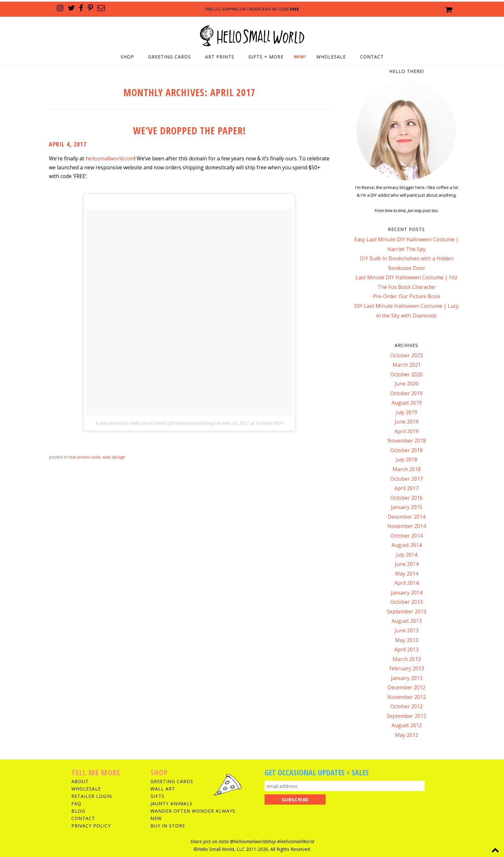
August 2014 (407, 545)
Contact (372, 57)
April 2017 (406, 488)
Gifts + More (266, 57)
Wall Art (163, 789)
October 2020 (406, 374)
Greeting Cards (170, 57)
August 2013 (407, 621)
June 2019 (407, 422)
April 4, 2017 (68, 144)
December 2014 (406, 517)
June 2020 (407, 384)
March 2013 (407, 659)
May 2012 (407, 735)
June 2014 (407, 564)
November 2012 (407, 697)
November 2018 (407, 441)
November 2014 (407, 526)
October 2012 (406, 706)
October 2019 (406, 393)
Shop (127, 57)
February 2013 (407, 668)
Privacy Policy (91, 826)
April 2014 (406, 583)
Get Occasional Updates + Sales (317, 772)
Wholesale (331, 57)
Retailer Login (92, 796)
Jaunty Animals (171, 803)
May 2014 (407, 574)
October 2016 (406, 498)
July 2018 (406, 460)
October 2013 (406, 602)
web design (114, 457)
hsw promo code (84, 457)
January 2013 (407, 678)
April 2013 (406, 649)
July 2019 (406, 412)
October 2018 (406, 450)
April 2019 (406, 431)
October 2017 (406, 479)
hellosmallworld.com (110, 158)
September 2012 (406, 716)
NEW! (300, 57)
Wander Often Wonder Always (193, 811)
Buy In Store (168, 826)
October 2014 (406, 536)
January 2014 (407, 593)
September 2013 (406, 612)
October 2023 (406, 355)
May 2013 (407, 640)
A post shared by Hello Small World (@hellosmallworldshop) (155, 423)
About (80, 781)
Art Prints (220, 57)
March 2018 (407, 469)
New (156, 818)
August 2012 (407, 725)
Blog (78, 811)
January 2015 (407, 507)
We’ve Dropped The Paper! (189, 131)
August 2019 (407, 403)
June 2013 (407, 630)
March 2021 (407, 365)
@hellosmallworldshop (253, 841)
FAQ (76, 803)
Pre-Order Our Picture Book (407, 296)
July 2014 (406, 555)
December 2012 (406, 687)
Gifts (157, 796)
